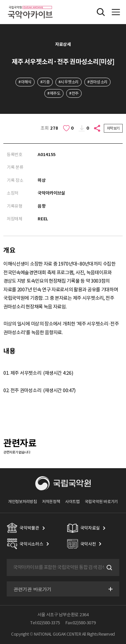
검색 (109, 568)
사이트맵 (72, 502)
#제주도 (54, 93)
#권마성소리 (97, 82)
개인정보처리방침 (23, 502)
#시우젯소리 (69, 82)
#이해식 (25, 82)
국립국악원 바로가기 (101, 502)
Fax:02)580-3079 (81, 623)
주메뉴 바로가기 (0, 0)
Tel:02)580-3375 (45, 623)
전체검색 (101, 12)
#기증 (45, 82)
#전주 (74, 93)
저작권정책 (51, 502)
